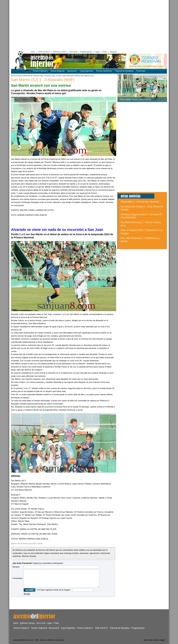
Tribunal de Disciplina (124, 71)
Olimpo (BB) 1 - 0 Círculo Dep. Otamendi (140, 202)
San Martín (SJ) (87, 76)
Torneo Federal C (85, 628)
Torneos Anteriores (104, 71)
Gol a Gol (41, 623)
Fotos (105, 52)
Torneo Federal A (40, 71)
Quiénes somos (60, 52)
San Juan (62, 76)
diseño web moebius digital (154, 640)
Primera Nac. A (51, 76)
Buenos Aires (17, 76)
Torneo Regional (57, 71)
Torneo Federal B (39, 628)
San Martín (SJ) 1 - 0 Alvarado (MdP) (43, 80)
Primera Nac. (38, 76)
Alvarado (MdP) (73, 76)
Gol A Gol (73, 52)
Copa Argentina (86, 71)
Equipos (113, 52)
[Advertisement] (53, 25)
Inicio (33, 52)
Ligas (97, 52)
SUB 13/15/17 (44, 52)
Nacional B (72, 71)
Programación (86, 52)
